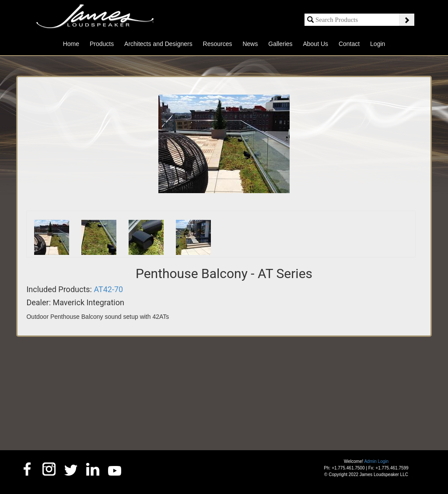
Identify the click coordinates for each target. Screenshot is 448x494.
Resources (218, 44)
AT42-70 (108, 289)
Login (378, 44)
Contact (349, 44)
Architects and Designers (158, 44)
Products (102, 44)
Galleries (280, 44)
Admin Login (376, 461)
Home (71, 44)
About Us (315, 44)
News (250, 44)
